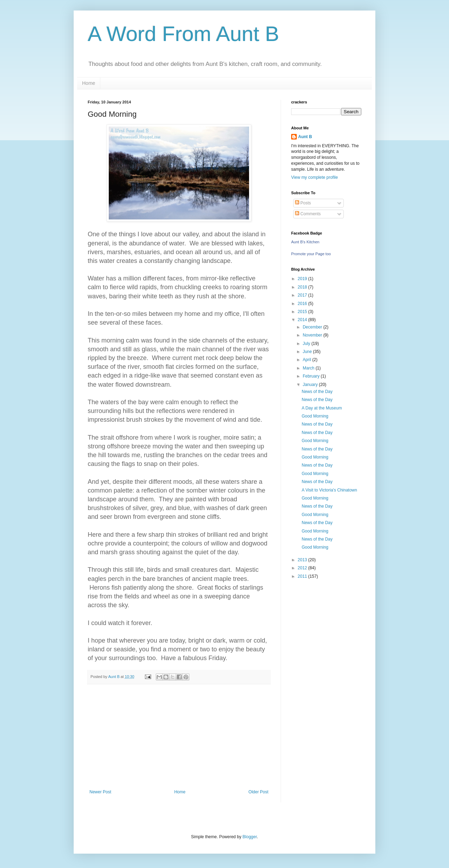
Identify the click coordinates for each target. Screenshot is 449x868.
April (307, 360)
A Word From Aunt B (183, 34)
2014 (303, 320)
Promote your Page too (311, 254)
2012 (303, 568)
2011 (303, 576)
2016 (303, 304)
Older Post (258, 792)
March (309, 368)
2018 (303, 287)
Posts (303, 203)
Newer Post (100, 792)
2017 (303, 295)
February (312, 376)
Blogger (250, 837)
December (313, 327)
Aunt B (305, 137)
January (311, 385)
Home (89, 83)
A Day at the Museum (322, 408)
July (307, 344)
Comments (308, 214)
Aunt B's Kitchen (305, 242)
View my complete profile (314, 177)
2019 (303, 279)
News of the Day (317, 392)
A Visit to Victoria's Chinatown (329, 490)
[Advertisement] (179, 737)
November (313, 335)
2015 (303, 312)
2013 (303, 560)
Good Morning (315, 416)
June (308, 352)
